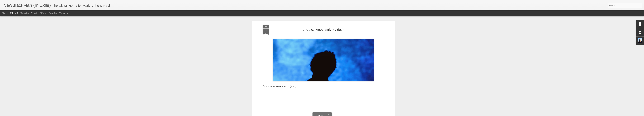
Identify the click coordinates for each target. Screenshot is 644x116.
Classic (5, 13)
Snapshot (53, 13)
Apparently (320, 78)
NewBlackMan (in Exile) (345, 78)
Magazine (24, 13)
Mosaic (34, 13)
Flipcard (14, 13)
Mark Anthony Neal (338, 74)
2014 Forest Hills (306, 78)
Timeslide (64, 13)
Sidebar (43, 13)
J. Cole (329, 78)
